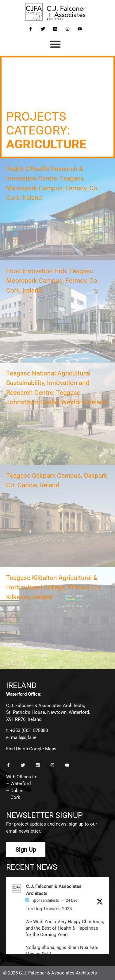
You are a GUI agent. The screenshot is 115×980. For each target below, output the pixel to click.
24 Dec (72, 900)
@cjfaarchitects (46, 900)
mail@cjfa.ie (24, 737)
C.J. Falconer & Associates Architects (54, 890)
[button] (55, 44)
